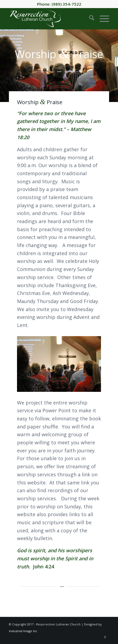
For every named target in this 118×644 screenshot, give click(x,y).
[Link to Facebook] (105, 637)
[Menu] (102, 19)
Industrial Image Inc (23, 631)
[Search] (89, 19)
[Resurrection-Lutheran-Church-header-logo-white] (49, 19)
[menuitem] (89, 19)
